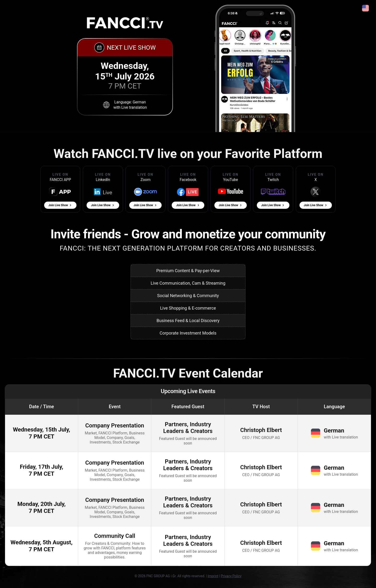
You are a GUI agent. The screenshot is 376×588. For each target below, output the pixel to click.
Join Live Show (60, 205)
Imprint (213, 576)
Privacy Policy (231, 576)
